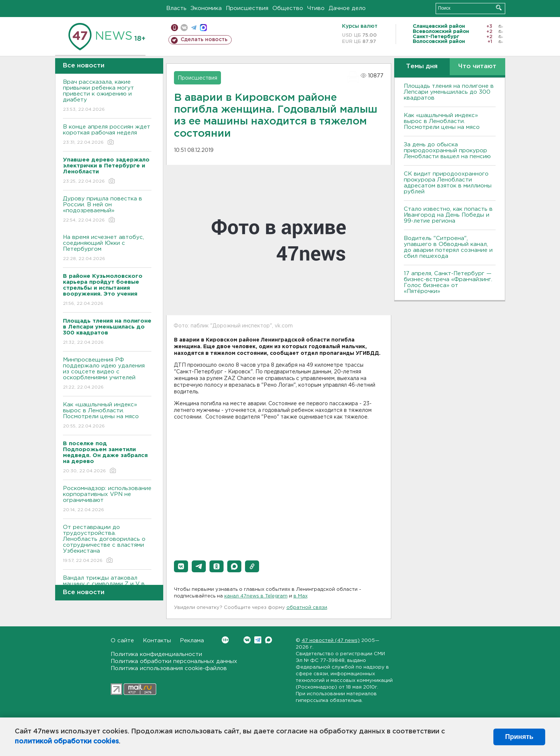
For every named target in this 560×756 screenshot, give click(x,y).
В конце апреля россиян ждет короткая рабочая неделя (107, 135)
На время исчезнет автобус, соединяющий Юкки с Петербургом (107, 248)
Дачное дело (347, 8)
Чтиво (316, 8)
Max (269, 640)
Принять (519, 737)
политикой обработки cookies (67, 742)
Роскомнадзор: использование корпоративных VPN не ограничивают (107, 499)
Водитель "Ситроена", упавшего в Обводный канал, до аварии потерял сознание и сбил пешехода (448, 247)
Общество (288, 8)
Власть (176, 8)
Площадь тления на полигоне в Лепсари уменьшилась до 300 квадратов (449, 92)
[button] (181, 566)
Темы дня (422, 66)
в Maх (301, 596)
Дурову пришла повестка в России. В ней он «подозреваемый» (107, 210)
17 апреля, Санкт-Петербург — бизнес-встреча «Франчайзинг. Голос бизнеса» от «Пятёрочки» (448, 282)
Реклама (192, 641)
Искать (499, 8)
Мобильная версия (175, 28)
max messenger (203, 28)
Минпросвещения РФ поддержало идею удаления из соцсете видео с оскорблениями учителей (107, 374)
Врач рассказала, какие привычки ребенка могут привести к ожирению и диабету (107, 96)
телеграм (194, 28)
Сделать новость (204, 40)
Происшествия (247, 8)
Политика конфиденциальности (156, 654)
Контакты (157, 641)
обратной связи (307, 608)
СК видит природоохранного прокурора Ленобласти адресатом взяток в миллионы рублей (448, 183)
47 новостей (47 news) (331, 641)
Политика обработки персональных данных (174, 661)
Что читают (477, 66)
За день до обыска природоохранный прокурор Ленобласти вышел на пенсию (447, 151)
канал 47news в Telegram (256, 596)
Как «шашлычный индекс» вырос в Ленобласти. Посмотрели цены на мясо (107, 416)
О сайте (122, 641)
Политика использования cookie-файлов (169, 668)
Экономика (206, 8)
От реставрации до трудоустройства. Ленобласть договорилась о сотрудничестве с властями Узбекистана (107, 544)
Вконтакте (225, 640)
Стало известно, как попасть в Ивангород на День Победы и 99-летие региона (448, 215)
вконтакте (184, 28)
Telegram (258, 640)
